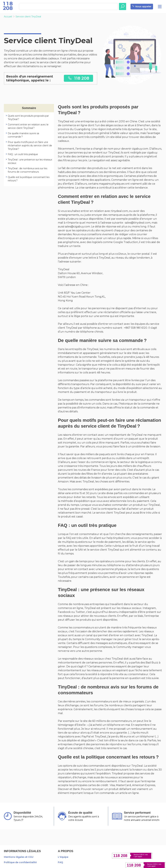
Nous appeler (142, 7)
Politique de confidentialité (20, 862)
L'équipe (63, 857)
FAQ (60, 862)
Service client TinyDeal (28, 17)
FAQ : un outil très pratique (23, 154)
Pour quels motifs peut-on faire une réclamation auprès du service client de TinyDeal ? (30, 146)
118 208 (78, 78)
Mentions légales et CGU (19, 857)
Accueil (8, 17)
